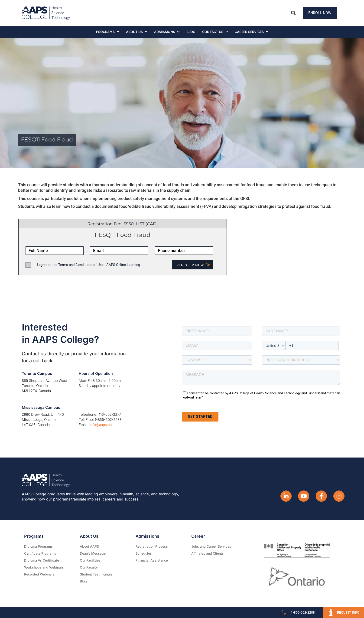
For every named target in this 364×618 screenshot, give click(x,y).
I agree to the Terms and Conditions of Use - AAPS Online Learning (88, 265)
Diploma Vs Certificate (42, 560)
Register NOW (195, 265)
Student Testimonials (96, 574)
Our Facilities (90, 560)
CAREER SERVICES (251, 32)
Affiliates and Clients (208, 553)
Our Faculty (89, 567)
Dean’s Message (93, 553)
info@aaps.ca (101, 425)
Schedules (144, 553)
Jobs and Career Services (211, 546)
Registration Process (152, 546)
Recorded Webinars (39, 574)
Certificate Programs (40, 553)
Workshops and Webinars (44, 567)
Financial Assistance (152, 560)
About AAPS (89, 546)
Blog (191, 32)
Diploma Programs (38, 546)
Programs (108, 32)
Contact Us (215, 32)
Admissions (167, 32)
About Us (137, 32)
